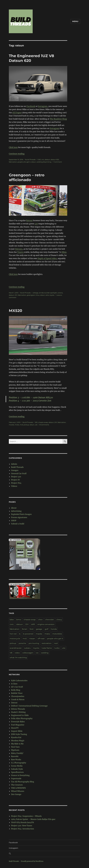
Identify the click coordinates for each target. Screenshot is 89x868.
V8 (11, 653)
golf (46, 629)
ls (20, 634)
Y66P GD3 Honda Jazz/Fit (23, 822)
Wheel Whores (18, 791)
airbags (35, 293)
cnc (43, 160)
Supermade (16, 778)
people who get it (24, 162)
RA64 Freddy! (17, 753)
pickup (26, 425)
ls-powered (28, 634)
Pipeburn (15, 750)
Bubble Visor (17, 693)
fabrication (13, 162)
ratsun (34, 162)
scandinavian (16, 648)
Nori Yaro (15, 747)
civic (12, 624)
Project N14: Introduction (23, 829)
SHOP (14, 521)
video (17, 653)
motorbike (57, 634)
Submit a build (18, 524)
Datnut (14, 703)
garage (39, 629)
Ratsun (29, 220)
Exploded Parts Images (21, 514)
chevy (59, 620)
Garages (15, 470)
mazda (11, 425)
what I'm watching (18, 658)
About (14, 508)
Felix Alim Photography (22, 718)
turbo (57, 648)
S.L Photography (19, 763)
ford (32, 629)
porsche (22, 643)
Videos (14, 486)
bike (12, 620)
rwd (56, 643)
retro (47, 295)
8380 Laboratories (19, 680)
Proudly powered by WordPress (32, 861)
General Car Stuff (19, 473)
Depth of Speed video (47, 258)
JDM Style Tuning (19, 734)
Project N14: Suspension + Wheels (26, 816)
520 (36, 422)
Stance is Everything (20, 775)
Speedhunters (17, 772)
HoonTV (15, 728)
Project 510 (16, 477)
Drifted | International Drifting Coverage (29, 706)
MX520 (15, 311)
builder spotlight (51, 293)
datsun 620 (55, 160)
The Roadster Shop (58, 119)
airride (41, 293)
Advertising (16, 511)
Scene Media (17, 766)
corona (60, 293)
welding (45, 653)
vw (37, 653)
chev (40, 620)
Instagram (43, 106)
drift (33, 624)
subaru (27, 648)
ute (36, 425)
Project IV (15, 480)
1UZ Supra (17, 113)
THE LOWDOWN (18, 788)
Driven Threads (18, 709)
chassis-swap (43, 422)
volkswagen (28, 653)
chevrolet (50, 620)
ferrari (25, 629)
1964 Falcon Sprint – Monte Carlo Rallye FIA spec (33, 819)
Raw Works (16, 760)
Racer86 (15, 756)
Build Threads (30, 160)
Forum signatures (19, 517)
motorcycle (15, 639)
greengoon (31, 295)
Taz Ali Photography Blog (23, 782)
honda (54, 629)
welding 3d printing (44, 162)
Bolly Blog (16, 690)
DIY (16, 295)
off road (41, 639)
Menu (75, 21)
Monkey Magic (18, 741)
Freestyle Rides (18, 722)
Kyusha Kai (16, 737)
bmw (19, 620)
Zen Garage (16, 794)
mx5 (21, 425)
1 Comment (58, 162)
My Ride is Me (17, 744)
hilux (38, 295)
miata (17, 425)
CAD (39, 160)
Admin (14, 464)
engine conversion (46, 624)
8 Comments (44, 425)
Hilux (64, 252)
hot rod (13, 634)
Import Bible (17, 731)
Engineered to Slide (20, 715)
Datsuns (19, 249)
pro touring (34, 643)
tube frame (47, 648)
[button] (44, 854)
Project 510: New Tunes (22, 826)
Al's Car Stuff (17, 687)
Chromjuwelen (18, 696)
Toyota (20, 252)
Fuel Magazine (18, 725)
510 (36, 224)
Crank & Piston (18, 699)
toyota (52, 295)
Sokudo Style (17, 769)
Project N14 (16, 483)
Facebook (31, 106)
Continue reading (17, 154)
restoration (47, 643)
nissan (32, 639)
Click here (13, 147)
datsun (47, 160)
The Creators (17, 785)
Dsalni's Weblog (18, 712)
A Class (14, 684)
